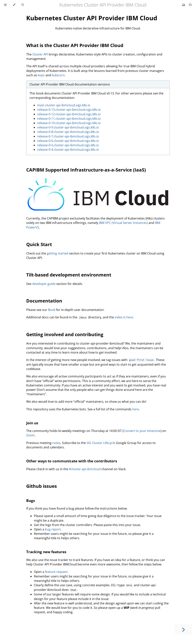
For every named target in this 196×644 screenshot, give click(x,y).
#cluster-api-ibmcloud (85, 469)
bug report (53, 529)
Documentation (44, 301)
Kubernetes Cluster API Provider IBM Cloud (92, 18)
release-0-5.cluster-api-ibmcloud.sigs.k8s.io (68, 145)
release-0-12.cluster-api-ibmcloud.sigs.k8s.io (69, 114)
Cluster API (40, 54)
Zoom (30, 435)
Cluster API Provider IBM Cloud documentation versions (70, 84)
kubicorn (58, 75)
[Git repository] (190, 5)
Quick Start (39, 244)
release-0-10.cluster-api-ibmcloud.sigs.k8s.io (69, 123)
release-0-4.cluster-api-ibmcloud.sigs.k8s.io (68, 150)
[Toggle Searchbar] (23, 5)
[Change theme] (14, 5)
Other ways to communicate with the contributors (72, 461)
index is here (124, 317)
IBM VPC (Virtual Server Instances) (123, 223)
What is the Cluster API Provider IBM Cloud (75, 45)
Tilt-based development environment (69, 275)
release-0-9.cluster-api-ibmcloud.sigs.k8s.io (68, 127)
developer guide (44, 284)
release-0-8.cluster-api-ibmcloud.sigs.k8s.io (68, 132)
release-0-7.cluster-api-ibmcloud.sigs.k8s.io (68, 136)
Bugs (31, 500)
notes (56, 443)
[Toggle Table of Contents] (5, 5)
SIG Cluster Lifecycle (101, 443)
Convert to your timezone (142, 431)
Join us (32, 423)
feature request (56, 572)
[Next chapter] (184, 629)
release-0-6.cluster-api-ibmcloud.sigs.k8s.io (68, 141)
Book (52, 310)
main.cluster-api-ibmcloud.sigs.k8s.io (64, 105)
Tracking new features (46, 552)
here (136, 409)
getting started (58, 253)
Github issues (42, 486)
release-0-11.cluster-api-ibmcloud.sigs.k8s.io (69, 119)
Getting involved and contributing (65, 334)
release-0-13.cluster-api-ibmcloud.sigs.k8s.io (69, 110)
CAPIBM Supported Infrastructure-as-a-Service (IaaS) (86, 170)
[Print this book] (184, 5)
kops (41, 75)
